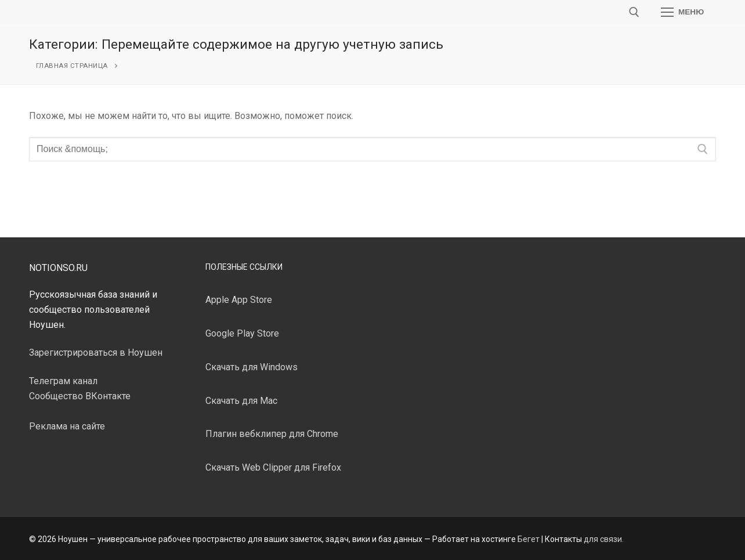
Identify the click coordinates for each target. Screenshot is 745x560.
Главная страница (72, 66)
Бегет (529, 539)
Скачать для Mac (241, 401)
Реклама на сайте (67, 426)
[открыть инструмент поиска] (634, 12)
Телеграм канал (63, 381)
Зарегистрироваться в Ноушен (96, 353)
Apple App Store (239, 300)
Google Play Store (242, 333)
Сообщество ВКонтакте (80, 396)
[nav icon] (682, 12)
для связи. (604, 539)
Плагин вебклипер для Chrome (272, 434)
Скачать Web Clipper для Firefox (273, 467)
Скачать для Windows (252, 367)
